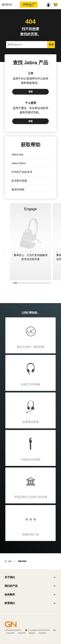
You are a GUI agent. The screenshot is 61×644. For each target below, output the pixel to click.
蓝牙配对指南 (19, 181)
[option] (30, 242)
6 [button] (36, 283)
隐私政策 (32, 633)
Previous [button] (4, 249)
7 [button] (40, 283)
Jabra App (17, 154)
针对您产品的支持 (22, 172)
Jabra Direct (19, 163)
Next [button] (57, 249)
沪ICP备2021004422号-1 (13, 630)
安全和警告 (42, 633)
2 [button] (19, 283)
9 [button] (48, 283)
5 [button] (32, 283)
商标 (55, 630)
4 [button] (28, 283)
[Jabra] (29, 5)
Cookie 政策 (10, 633)
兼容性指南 (18, 189)
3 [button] (23, 283)
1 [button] (15, 283)
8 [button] (44, 283)
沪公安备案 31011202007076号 (39, 630)
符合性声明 (22, 633)
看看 (31, 92)
